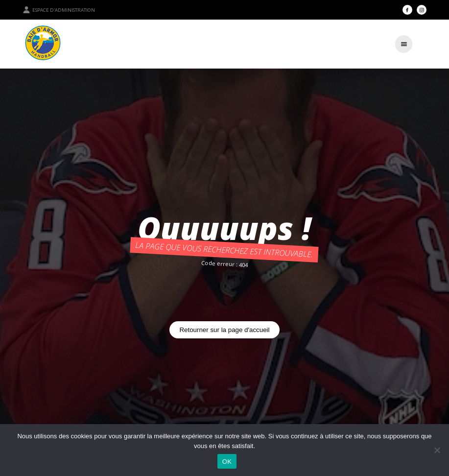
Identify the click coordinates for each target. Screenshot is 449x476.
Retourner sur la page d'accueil (224, 330)
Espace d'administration (59, 10)
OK (227, 462)
